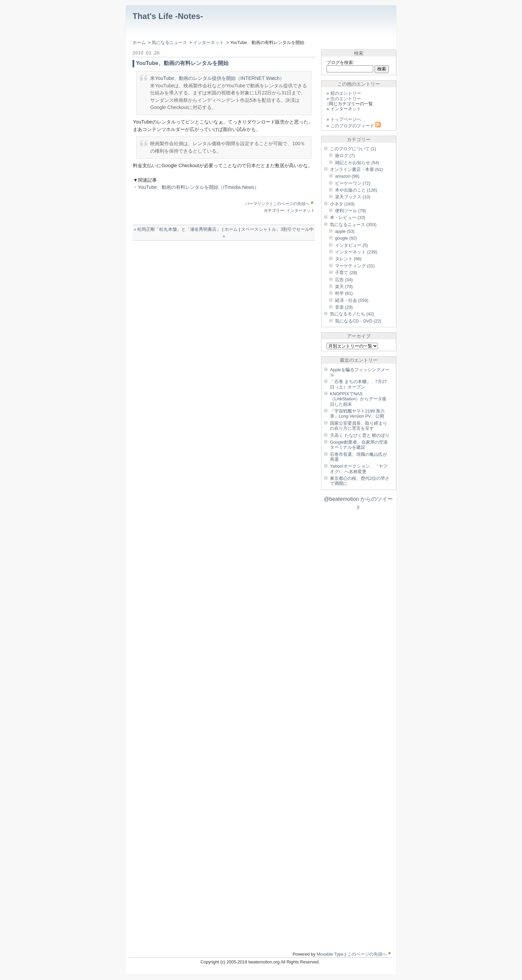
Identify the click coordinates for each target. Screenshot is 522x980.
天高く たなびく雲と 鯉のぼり (360, 435)
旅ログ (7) (345, 155)
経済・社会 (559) (352, 300)
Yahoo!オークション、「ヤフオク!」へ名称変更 (359, 469)
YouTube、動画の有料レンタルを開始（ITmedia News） (198, 187)
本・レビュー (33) (348, 217)
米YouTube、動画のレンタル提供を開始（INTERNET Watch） (217, 78)
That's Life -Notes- (168, 16)
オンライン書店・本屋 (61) (356, 169)
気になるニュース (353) (353, 225)
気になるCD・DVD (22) (358, 321)
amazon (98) (347, 176)
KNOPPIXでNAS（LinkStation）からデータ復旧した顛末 (358, 399)
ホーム (139, 42)
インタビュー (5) (351, 245)
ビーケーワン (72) (353, 183)
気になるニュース (169, 42)
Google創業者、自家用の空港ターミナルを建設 (359, 445)
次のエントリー (346, 99)
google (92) (346, 238)
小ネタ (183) (342, 204)
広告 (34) (344, 280)
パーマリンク (257, 204)
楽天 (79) (344, 286)
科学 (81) (344, 293)
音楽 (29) (344, 307)
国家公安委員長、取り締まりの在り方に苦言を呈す (359, 426)
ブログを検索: (340, 62)
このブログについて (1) (353, 149)
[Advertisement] (212, 254)
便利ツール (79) (350, 211)
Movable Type (330, 954)
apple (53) (345, 231)
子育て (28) (346, 273)
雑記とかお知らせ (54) (357, 163)
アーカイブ (359, 336)
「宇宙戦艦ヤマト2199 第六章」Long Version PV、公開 (357, 414)
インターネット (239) (356, 252)
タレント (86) (348, 259)
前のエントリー (346, 93)
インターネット (209, 42)
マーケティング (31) (355, 266)
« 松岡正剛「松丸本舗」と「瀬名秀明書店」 (177, 229)
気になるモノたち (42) (352, 314)
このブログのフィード (356, 126)
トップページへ (346, 119)
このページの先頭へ (294, 204)
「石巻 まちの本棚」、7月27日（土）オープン (358, 384)
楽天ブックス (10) (353, 197)
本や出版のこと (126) (356, 190)
